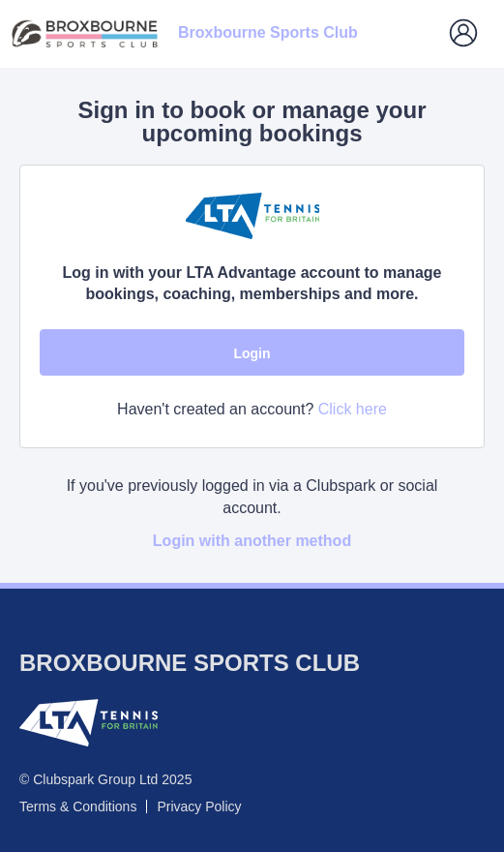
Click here (353, 409)
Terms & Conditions (78, 806)
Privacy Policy (199, 806)
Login (252, 353)
